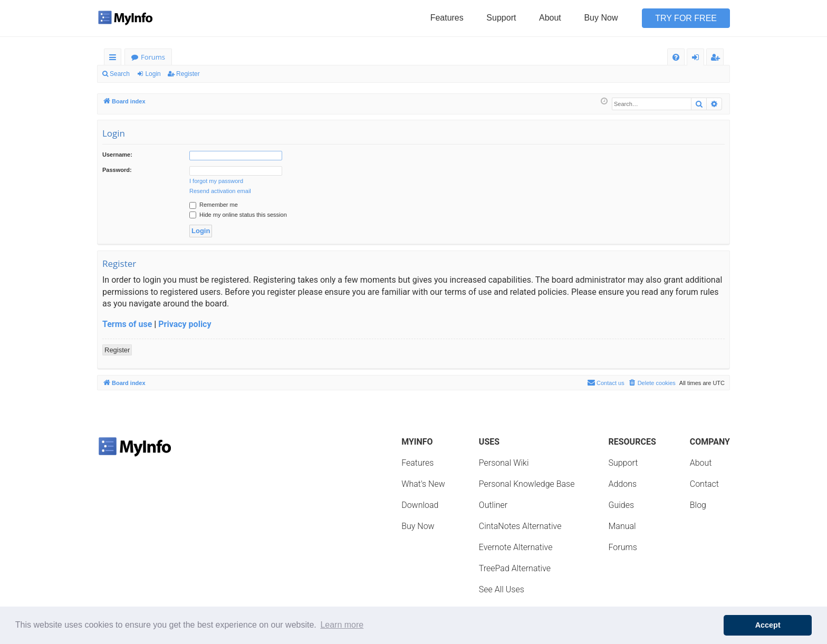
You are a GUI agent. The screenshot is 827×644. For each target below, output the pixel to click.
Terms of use (127, 324)
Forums (153, 57)
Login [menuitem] (698, 59)
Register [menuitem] (717, 59)
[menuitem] (676, 57)
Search (120, 74)
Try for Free (686, 18)
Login (153, 74)
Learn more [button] (342, 625)
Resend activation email (220, 191)
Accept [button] (768, 625)
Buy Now (601, 18)
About (550, 18)
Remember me (214, 205)
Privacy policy (185, 324)
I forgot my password (216, 181)
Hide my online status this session (238, 215)
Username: (117, 155)
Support (501, 18)
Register (188, 74)
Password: (117, 170)
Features (447, 18)
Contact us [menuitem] (606, 382)
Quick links (115, 59)
